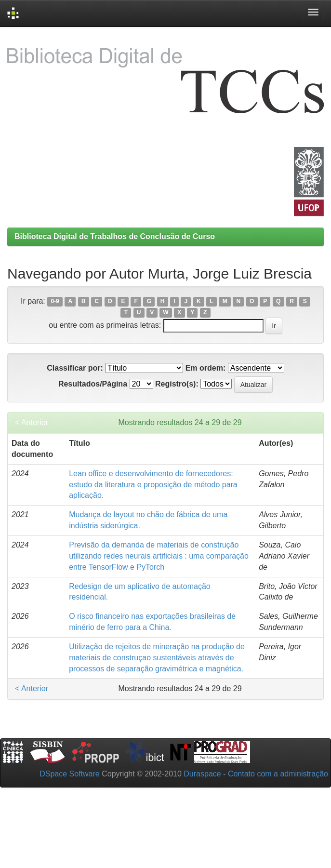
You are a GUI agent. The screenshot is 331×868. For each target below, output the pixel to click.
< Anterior (32, 422)
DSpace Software (70, 774)
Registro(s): (177, 384)
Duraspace (202, 774)
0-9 (55, 302)
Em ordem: (206, 368)
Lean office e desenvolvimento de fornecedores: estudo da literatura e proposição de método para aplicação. (153, 485)
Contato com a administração (278, 774)
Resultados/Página (93, 384)
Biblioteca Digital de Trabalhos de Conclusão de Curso (115, 236)
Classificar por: (75, 368)
